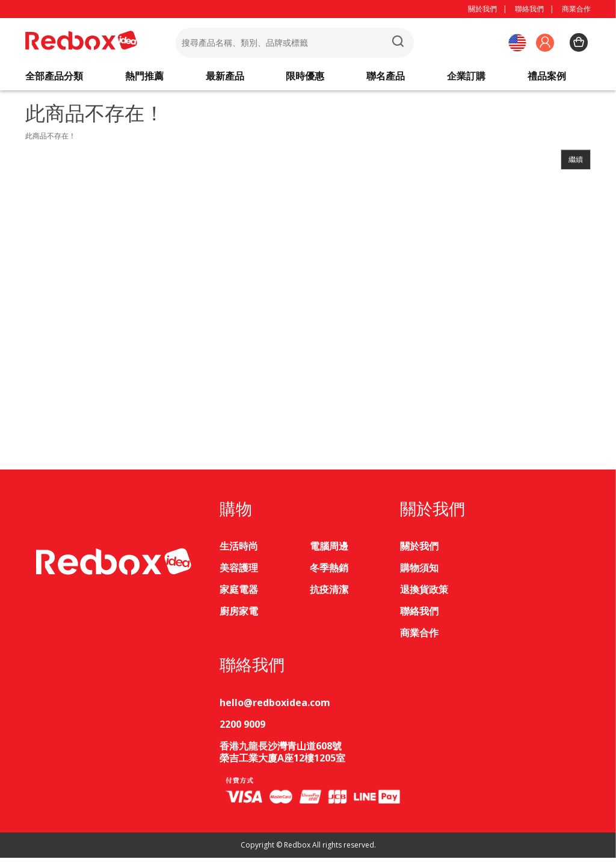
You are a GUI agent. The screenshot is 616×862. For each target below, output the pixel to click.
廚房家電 (239, 616)
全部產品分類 (54, 78)
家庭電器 (239, 594)
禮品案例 (547, 78)
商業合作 (576, 9)
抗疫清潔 (329, 594)
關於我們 (482, 9)
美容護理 (239, 572)
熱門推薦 (144, 78)
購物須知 (419, 572)
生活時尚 (239, 551)
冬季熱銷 (329, 572)
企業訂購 (466, 78)
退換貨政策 (424, 594)
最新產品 (225, 78)
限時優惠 (305, 78)
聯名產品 (386, 78)
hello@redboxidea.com (275, 707)
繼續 (576, 164)
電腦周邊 (329, 551)
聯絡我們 (529, 9)
